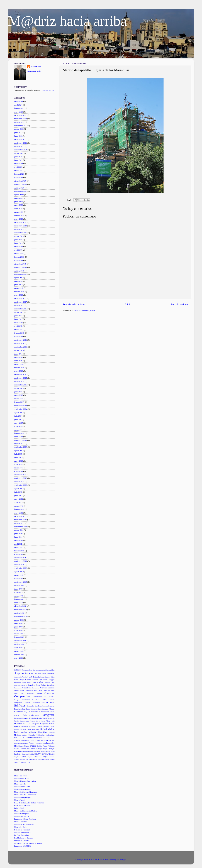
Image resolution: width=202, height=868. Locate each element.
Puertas (23, 749)
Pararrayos (18, 743)
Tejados (30, 757)
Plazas (33, 746)
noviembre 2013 (21, 440)
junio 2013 (19, 457)
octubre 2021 (19, 146)
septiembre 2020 (21, 191)
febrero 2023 (19, 108)
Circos (40, 691)
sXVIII (44, 754)
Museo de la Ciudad (22, 786)
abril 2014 (18, 426)
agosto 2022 (19, 129)
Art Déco (34, 674)
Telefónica (37, 757)
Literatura (36, 729)
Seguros (24, 754)
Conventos (26, 700)
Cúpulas (27, 702)
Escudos (45, 706)
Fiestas (52, 712)
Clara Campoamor (27, 693)
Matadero (51, 732)
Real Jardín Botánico (22, 805)
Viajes (16, 762)
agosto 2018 (19, 278)
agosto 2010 (19, 571)
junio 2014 (19, 419)
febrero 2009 (19, 599)
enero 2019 (19, 260)
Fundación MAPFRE (22, 846)
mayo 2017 (19, 323)
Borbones (18, 682)
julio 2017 (18, 316)
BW (28, 682)
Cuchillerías (36, 700)
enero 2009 (19, 603)
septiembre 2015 (21, 385)
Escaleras (38, 706)
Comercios (49, 693)
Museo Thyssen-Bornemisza (25, 781)
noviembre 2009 (21, 582)
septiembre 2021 (21, 150)
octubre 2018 (19, 271)
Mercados (32, 735)
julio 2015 (18, 392)
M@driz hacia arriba (67, 21)
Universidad (33, 760)
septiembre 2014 (21, 409)
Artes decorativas (48, 674)
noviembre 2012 (21, 478)
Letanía (17, 729)
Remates (18, 751)
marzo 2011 (19, 547)
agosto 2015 (19, 388)
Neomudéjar (25, 740)
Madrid (43, 729)
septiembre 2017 (21, 309)
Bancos (48, 677)
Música (45, 738)
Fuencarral (18, 718)
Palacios (48, 740)
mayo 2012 (19, 499)
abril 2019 (18, 250)
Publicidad (51, 746)
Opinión (33, 740)
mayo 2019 (19, 246)
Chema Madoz (19, 691)
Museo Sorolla (20, 784)
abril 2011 (18, 544)
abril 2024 (18, 105)
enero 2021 (19, 177)
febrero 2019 (19, 257)
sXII (31, 754)
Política (40, 746)
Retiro (24, 751)
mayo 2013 (19, 461)
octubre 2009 (19, 585)
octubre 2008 (19, 613)
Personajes (50, 743)
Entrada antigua (179, 304)
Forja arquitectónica (31, 715)
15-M (20, 670)
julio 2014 (18, 416)
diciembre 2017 (20, 298)
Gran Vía (50, 721)
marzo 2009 (19, 596)
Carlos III (24, 685)
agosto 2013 (19, 451)
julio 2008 (18, 623)
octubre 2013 (19, 444)
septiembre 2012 (21, 485)
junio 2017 (19, 319)
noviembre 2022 (21, 119)
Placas (27, 746)
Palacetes (40, 740)
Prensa (45, 746)
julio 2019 (18, 240)
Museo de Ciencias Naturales (26, 792)
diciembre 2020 (20, 181)
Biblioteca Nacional (22, 830)
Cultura (52, 700)
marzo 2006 (19, 651)
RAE (28, 749)
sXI (28, 754)
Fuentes (25, 718)
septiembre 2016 (21, 347)
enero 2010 (19, 578)
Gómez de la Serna (38, 721)
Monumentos (31, 738)
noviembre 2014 (21, 405)
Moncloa (23, 738)
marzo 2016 (19, 364)
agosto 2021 (19, 153)
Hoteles (52, 724)
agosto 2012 (19, 488)
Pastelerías (38, 743)
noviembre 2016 (21, 340)
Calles (40, 682)
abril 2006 (18, 647)
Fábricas (52, 709)
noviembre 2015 (21, 378)
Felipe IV (27, 712)
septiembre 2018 (21, 274)
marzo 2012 (19, 506)
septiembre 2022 (21, 126)
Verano (52, 760)
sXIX (35, 754)
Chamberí (51, 688)
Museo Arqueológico (22, 789)
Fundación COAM (22, 841)
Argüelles (51, 670)
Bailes (35, 677)
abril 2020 (18, 209)
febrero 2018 (19, 292)
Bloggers (52, 680)
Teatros (23, 757)
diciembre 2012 (20, 475)
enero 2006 (19, 658)
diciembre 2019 (20, 222)
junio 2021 (19, 160)
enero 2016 (19, 371)
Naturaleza (51, 738)
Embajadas (30, 706)
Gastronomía (25, 721)
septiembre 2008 (21, 616)
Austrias (25, 677)
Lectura (52, 727)
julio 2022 (18, 133)
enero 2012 (19, 513)
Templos (45, 757)
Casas (38, 685)
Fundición (51, 718)
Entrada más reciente (74, 304)
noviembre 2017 (21, 302)
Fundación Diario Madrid (38, 718)
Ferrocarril (45, 712)
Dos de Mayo (48, 702)
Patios (44, 743)
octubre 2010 (19, 565)
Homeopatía (27, 724)
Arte (40, 674)
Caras (53, 683)
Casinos (43, 685)
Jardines (32, 726)
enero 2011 (19, 554)
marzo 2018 (19, 288)
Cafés (34, 682)
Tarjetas (17, 757)
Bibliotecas (43, 680)
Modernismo (50, 735)
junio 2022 (19, 136)
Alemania (25, 670)
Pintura (21, 746)
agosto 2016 (19, 350)
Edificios (20, 706)
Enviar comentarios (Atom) (84, 310)
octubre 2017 (19, 305)
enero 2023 (19, 112)
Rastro (33, 749)
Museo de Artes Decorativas (25, 795)
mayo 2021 (19, 163)
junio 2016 (19, 354)
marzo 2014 (19, 430)
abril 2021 (18, 167)
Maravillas (42, 732)
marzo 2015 (19, 399)
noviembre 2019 (21, 226)
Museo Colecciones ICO (24, 832)
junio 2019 (19, 243)
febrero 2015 (19, 402)
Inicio (128, 304)
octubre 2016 (19, 343)
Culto (44, 700)
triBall (26, 760)
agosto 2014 (19, 412)
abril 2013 (18, 464)
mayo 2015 (19, 395)
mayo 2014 (19, 423)
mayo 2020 (19, 205)
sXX (49, 754)
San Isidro (18, 754)
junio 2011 (18, 537)
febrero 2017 (19, 333)
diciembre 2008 (20, 606)
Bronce (24, 683)
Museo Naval (20, 800)
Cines (35, 690)
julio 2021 (18, 157)
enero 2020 (19, 219)
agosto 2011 (19, 530)
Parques (32, 743)
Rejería (46, 749)
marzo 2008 (19, 634)
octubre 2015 (19, 381)
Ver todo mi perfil (34, 71)
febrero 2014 (19, 433)
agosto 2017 (19, 312)
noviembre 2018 (21, 267)
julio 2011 (18, 534)
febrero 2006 (19, 654)
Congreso (17, 700)
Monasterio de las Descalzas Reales (28, 843)
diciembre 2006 (20, 641)
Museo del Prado (21, 776)
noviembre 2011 (21, 520)
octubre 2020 (19, 188)
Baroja (22, 680)
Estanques (34, 709)
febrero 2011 (19, 551)
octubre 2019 (19, 229)
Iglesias (17, 726)
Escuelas (51, 706)
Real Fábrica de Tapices (24, 838)
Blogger (123, 859)
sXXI (53, 754)
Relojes (52, 749)
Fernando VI (36, 712)
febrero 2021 (19, 174)
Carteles (31, 685)
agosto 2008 (19, 620)
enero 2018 (19, 295)
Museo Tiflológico (21, 813)
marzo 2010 (19, 575)
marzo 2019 (19, 253)
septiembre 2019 (21, 233)
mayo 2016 (19, 357)
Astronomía (18, 677)
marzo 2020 (19, 212)
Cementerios (27, 688)
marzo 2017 (19, 329)
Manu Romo (36, 67)
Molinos (17, 738)
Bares (16, 680)
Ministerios (40, 735)
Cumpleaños (18, 703)
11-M (16, 670)
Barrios (28, 679)
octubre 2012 (19, 482)
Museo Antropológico (23, 797)
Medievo (25, 735)
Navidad (17, 740)
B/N (31, 677)
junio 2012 (19, 495)
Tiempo (52, 757)
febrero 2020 (19, 215)
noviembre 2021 (21, 143)
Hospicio (36, 724)
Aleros (30, 670)
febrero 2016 (19, 368)
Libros (29, 729)
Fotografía (48, 715)
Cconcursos (18, 688)
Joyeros (39, 726)
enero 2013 (19, 471)
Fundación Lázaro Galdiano (25, 819)
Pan (53, 740)
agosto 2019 (19, 236)
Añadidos (45, 670)
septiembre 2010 (21, 568)
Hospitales (44, 724)
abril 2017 (18, 326)
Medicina (18, 735)
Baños (53, 677)
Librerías (23, 729)
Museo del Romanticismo (24, 824)
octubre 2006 (19, 644)
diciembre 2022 (20, 115)
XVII (28, 762)
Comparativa (22, 696)
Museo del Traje (21, 827)
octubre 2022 (19, 122)
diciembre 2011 (20, 516)
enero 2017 (19, 336)
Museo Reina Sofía (22, 778)
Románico (34, 751)
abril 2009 (18, 592)
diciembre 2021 (20, 139)
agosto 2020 (19, 195)
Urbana (40, 760)
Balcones (41, 677)
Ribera (28, 751)
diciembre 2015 (20, 375)
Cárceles (17, 685)
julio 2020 (18, 198)
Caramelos (47, 683)
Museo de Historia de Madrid (26, 811)
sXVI (39, 754)
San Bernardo (50, 751)
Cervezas (43, 688)
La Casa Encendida (22, 835)
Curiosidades (36, 703)
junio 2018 (19, 285)
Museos (39, 738)
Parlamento (25, 743)
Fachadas (19, 712)
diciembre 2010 (20, 558)
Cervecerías (36, 688)
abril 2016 (18, 361)
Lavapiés (46, 727)
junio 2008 (19, 627)
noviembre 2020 (21, 184)
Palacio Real (19, 808)
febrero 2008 (19, 637)
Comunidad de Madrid (44, 697)
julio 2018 (18, 281)
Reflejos (39, 749)
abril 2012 (18, 502)
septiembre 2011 (21, 527)
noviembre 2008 (21, 610)
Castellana (51, 685)
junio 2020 (19, 202)
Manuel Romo (48, 90)
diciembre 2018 (20, 264)
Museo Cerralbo (21, 822)
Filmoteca (17, 715)
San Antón (41, 751)
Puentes (17, 749)
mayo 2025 (19, 101)
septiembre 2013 (21, 447)
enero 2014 (19, 437)
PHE (16, 746)
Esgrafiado (26, 709)
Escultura (18, 709)
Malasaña (32, 732)
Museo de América (22, 816)
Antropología (37, 670)
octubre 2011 (19, 523)
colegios (39, 693)
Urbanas (46, 760)
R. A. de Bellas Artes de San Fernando (29, 803)
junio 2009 (19, 589)
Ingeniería (25, 727)
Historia (18, 724)
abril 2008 (18, 630)
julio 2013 (18, 454)
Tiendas (17, 760)
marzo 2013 (19, 468)
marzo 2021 (19, 170)
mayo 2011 (19, 540)
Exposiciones (43, 709)
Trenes (22, 760)
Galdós (16, 721)
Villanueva (22, 762)
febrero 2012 (19, 509)
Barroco (35, 680)
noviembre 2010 (21, 561)
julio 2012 (18, 492)
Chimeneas (28, 691)
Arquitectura (22, 673)
